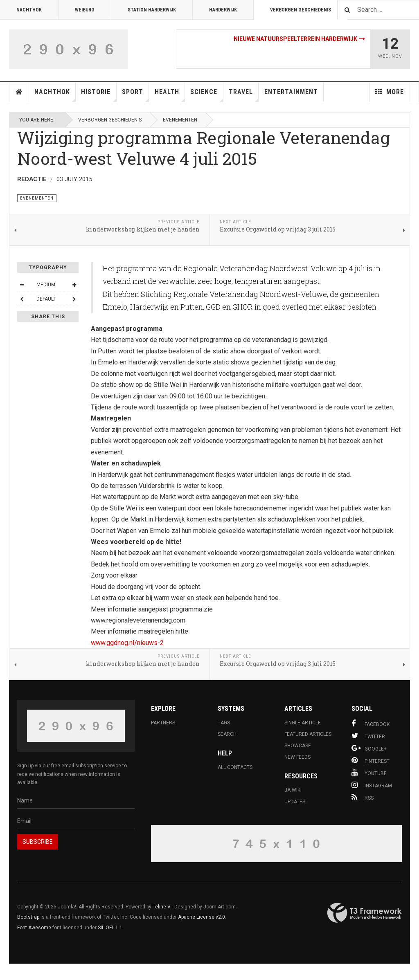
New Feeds (297, 757)
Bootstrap (28, 917)
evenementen (180, 120)
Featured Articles (308, 734)
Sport (135, 95)
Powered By (365, 913)
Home (19, 92)
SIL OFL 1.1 (110, 928)
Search (227, 734)
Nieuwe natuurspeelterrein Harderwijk (295, 39)
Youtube (369, 773)
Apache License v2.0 (202, 917)
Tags (224, 723)
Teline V (162, 907)
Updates (295, 802)
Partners (163, 723)
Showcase (298, 746)
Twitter (368, 736)
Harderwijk (223, 10)
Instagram (372, 785)
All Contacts (235, 767)
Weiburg (85, 10)
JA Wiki (293, 790)
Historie (99, 95)
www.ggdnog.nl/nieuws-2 (127, 643)
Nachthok (29, 10)
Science (207, 95)
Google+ (369, 748)
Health (170, 95)
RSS (363, 797)
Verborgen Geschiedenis (301, 10)
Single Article (303, 723)
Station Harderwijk (152, 10)
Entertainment (291, 92)
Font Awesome (34, 928)
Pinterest (371, 760)
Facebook (371, 724)
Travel (244, 95)
